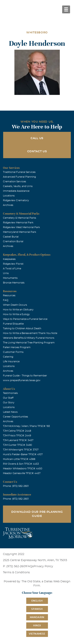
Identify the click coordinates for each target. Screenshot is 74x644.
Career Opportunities (15, 417)
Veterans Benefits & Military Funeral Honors (29, 338)
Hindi (37, 626)
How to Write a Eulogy (16, 314)
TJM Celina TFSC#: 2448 (17, 431)
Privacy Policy (43, 566)
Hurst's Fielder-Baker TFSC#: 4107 (23, 454)
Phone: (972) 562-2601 (16, 486)
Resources (9, 295)
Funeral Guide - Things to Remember (25, 376)
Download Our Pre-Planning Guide (37, 514)
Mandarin (37, 617)
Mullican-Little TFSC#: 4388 (19, 459)
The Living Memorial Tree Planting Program (29, 343)
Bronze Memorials (14, 283)
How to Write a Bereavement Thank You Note (30, 333)
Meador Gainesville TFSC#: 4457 (22, 473)
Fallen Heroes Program (17, 347)
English (37, 601)
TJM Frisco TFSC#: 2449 (17, 436)
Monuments (10, 278)
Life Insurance (11, 361)
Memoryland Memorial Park (20, 232)
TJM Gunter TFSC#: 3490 (17, 445)
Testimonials (10, 393)
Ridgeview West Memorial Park (21, 227)
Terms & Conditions (16, 572)
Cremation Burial (13, 241)
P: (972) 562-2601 (15, 566)
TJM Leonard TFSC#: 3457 (18, 440)
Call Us (37, 138)
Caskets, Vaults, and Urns (18, 186)
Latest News (10, 412)
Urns (6, 273)
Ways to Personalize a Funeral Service (25, 319)
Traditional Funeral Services (19, 172)
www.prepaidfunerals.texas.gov (22, 380)
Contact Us (37, 151)
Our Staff (8, 398)
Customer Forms (13, 352)
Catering (8, 357)
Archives (8, 205)
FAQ (6, 300)
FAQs (30, 566)
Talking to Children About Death (22, 328)
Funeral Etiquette (13, 324)
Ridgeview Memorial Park (18, 223)
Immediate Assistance (16, 191)
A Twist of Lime (12, 269)
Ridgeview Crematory (16, 200)
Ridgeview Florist (13, 264)
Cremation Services (15, 182)
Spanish (37, 609)
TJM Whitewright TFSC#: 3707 (21, 450)
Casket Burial (11, 237)
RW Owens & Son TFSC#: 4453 (21, 464)
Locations (9, 196)
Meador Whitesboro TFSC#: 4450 (23, 469)
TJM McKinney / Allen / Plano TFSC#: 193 (26, 426)
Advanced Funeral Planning (19, 177)
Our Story (9, 403)
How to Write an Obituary (18, 310)
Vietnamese (37, 634)
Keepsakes (9, 259)
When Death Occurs (15, 305)
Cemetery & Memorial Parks (20, 218)
